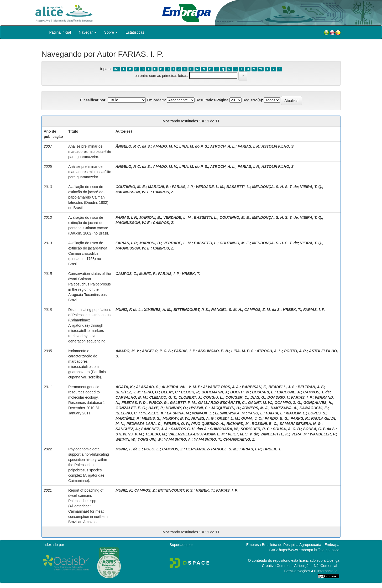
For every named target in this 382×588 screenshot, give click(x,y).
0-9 (116, 69)
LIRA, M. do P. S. (194, 146)
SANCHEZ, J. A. (155, 429)
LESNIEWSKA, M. (230, 413)
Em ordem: (156, 100)
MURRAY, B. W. (176, 418)
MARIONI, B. (159, 187)
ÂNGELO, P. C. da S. (133, 146)
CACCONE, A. (289, 392)
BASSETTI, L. (238, 187)
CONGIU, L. (213, 397)
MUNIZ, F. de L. (129, 310)
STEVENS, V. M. (129, 434)
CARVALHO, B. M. (131, 397)
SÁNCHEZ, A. (127, 429)
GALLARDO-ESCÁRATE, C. (222, 403)
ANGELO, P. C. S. (157, 351)
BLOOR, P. (190, 392)
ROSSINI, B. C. (265, 424)
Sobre (111, 32)
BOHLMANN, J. (215, 392)
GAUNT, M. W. (260, 403)
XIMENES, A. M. (158, 310)
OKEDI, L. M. (228, 418)
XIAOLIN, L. (296, 413)
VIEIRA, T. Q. (311, 187)
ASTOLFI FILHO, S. (278, 146)
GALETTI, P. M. (183, 403)
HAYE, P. (156, 408)
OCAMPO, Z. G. (288, 403)
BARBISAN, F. (254, 387)
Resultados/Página (212, 100)
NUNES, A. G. (203, 418)
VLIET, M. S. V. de (243, 434)
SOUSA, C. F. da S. (320, 429)
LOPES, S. (317, 413)
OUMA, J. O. (252, 418)
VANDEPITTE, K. (274, 434)
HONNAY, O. (176, 408)
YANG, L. (256, 413)
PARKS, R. (300, 418)
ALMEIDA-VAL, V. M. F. (181, 387)
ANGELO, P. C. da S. (133, 166)
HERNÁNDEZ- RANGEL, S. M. (212, 449)
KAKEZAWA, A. (284, 408)
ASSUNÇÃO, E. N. (213, 351)
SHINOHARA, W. (224, 429)
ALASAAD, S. (148, 387)
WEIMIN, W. (125, 439)
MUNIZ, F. (147, 274)
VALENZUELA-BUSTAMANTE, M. (197, 434)
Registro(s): (253, 100)
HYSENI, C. (199, 408)
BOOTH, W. (240, 392)
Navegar (88, 32)
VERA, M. (299, 434)
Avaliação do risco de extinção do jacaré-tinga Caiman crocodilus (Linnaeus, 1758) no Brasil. (88, 253)
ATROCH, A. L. (223, 146)
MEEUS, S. (151, 418)
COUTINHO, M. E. (131, 187)
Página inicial (60, 32)
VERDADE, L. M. (210, 187)
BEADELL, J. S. (282, 387)
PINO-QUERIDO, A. (208, 424)
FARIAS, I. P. (249, 146)
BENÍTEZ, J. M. (129, 392)
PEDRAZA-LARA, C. (144, 424)
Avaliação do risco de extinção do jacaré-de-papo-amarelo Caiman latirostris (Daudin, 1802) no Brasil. (88, 197)
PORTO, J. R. (295, 351)
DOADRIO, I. (278, 397)
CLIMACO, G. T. (163, 397)
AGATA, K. (125, 387)
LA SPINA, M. (178, 413)
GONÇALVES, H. (318, 403)
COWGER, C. (237, 397)
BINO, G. (151, 392)
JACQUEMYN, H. (225, 408)
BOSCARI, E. (263, 392)
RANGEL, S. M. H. (226, 310)
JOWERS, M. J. (255, 408)
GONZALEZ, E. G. (131, 408)
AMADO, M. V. (165, 146)
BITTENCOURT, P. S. (191, 310)
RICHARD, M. (238, 424)
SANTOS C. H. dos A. (189, 429)
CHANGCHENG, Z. (239, 439)
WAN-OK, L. (203, 413)
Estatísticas (135, 32)
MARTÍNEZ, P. (127, 418)
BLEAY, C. (170, 392)
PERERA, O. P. (176, 424)
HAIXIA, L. (275, 413)
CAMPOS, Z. (164, 192)
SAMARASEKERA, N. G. (301, 424)
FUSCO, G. (158, 403)
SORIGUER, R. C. (255, 429)
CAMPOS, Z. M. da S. (262, 310)
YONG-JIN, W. (150, 439)
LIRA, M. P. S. (243, 351)
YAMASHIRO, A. (178, 439)
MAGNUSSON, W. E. (133, 192)
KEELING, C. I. (128, 413)
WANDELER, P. (323, 434)
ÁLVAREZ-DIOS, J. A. (221, 387)
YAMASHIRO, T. (207, 439)
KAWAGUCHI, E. (314, 408)
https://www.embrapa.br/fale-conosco (309, 550)
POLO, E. (152, 449)
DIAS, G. (258, 397)
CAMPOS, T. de (316, 392)
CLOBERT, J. (190, 397)
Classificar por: (93, 100)
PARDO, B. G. (276, 418)
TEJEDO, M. (156, 434)
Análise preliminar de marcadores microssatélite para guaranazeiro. (90, 152)
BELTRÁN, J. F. (311, 387)
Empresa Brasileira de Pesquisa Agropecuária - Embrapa (293, 545)
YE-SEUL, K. (154, 413)
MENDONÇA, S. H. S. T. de (275, 187)
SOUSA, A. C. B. (287, 429)
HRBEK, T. (191, 274)
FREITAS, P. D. (134, 403)
